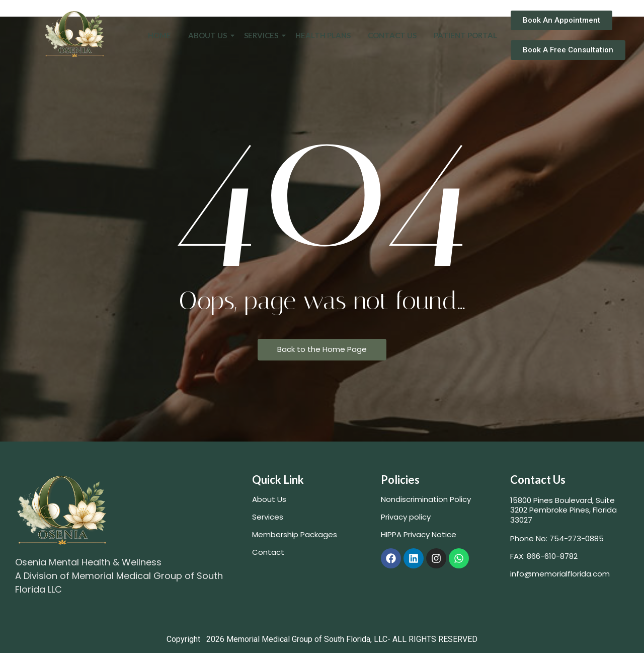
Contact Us (392, 35)
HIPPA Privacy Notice (419, 534)
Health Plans (323, 35)
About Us (209, 35)
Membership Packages (295, 534)
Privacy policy (406, 517)
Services (263, 35)
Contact (268, 552)
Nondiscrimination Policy (426, 499)
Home (159, 35)
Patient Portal (465, 35)
